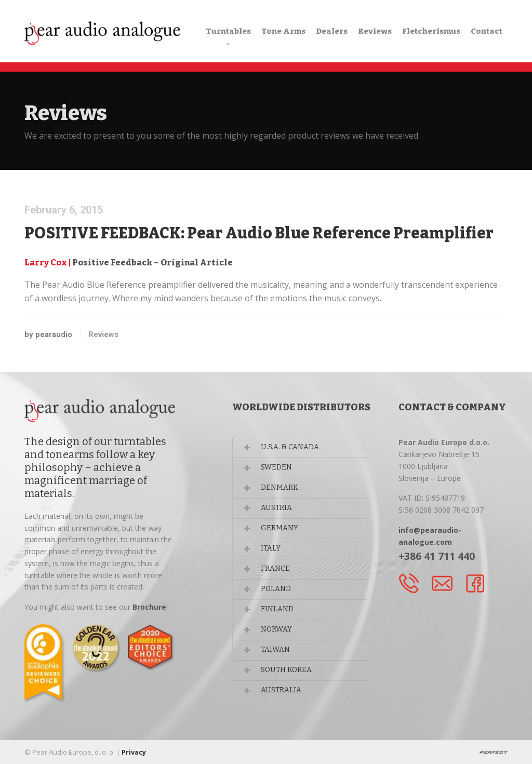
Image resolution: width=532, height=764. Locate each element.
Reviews (375, 31)
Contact (487, 31)
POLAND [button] (277, 590)
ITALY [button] (271, 549)
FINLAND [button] (278, 611)
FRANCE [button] (276, 570)
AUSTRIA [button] (277, 508)
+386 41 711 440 (437, 556)
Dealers (332, 31)
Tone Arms (283, 31)
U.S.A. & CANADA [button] (290, 447)
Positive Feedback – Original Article (152, 263)
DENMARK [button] (280, 488)
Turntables (228, 31)
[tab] (308, 447)
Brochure (149, 607)
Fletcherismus (431, 31)
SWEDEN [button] (277, 468)
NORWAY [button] (277, 631)
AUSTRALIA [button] (282, 693)
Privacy (134, 752)
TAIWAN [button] (276, 652)
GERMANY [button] (280, 529)
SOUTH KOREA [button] (288, 672)
